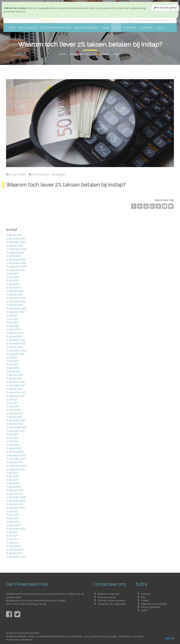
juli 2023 (13, 315)
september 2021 (17, 392)
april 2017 (14, 543)
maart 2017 (15, 546)
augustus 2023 (17, 312)
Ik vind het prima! (165, 8)
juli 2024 (13, 273)
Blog (116, 28)
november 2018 (17, 501)
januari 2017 (15, 553)
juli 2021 (13, 399)
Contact (145, 600)
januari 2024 (15, 294)
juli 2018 (13, 511)
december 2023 (17, 298)
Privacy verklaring (151, 607)
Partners (130, 28)
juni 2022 (13, 361)
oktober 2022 (16, 347)
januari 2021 (15, 417)
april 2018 (14, 522)
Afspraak (146, 28)
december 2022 (17, 340)
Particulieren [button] (28, 28)
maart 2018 (15, 525)
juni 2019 (13, 476)
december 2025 (17, 239)
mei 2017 (13, 539)
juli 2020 (13, 434)
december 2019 (17, 455)
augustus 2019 (17, 469)
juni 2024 (13, 277)
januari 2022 (15, 378)
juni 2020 (13, 438)
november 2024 (17, 263)
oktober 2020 (16, 424)
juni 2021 (13, 403)
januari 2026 (15, 235)
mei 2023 (13, 322)
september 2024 (17, 266)
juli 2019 (13, 473)
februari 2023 (16, 333)
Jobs (143, 597)
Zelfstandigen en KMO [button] (56, 28)
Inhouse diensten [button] (86, 28)
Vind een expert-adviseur (112, 600)
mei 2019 (13, 480)
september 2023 (17, 308)
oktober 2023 (16, 305)
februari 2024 (16, 291)
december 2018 (17, 497)
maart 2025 (15, 256)
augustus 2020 (17, 431)
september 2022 (17, 350)
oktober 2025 (16, 246)
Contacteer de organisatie (112, 604)
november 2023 (17, 301)
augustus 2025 (17, 252)
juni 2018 (13, 515)
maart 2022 (15, 371)
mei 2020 (13, 441)
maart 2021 (15, 410)
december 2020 (17, 420)
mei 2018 (13, 518)
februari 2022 (16, 375)
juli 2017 (13, 532)
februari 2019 (16, 490)
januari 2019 (15, 494)
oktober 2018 (16, 504)
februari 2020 (16, 452)
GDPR (144, 610)
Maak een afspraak (108, 594)
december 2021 (17, 382)
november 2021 (17, 385)
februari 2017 (16, 550)
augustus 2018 (17, 508)
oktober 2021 (16, 389)
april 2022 (14, 368)
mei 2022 (13, 364)
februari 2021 (16, 413)
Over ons (146, 594)
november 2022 (17, 343)
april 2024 (14, 284)
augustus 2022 (17, 354)
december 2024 (17, 259)
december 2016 (17, 557)
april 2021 (14, 406)
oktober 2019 (16, 462)
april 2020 (14, 445)
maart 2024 (15, 288)
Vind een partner (107, 597)
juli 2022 (13, 357)
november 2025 (17, 242)
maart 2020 (15, 448)
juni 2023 (13, 319)
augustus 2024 (17, 270)
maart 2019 (15, 487)
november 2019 (17, 459)
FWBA (106, 28)
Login (160, 28)
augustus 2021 (17, 396)
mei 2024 (13, 280)
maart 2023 (15, 329)
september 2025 (17, 249)
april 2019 (14, 483)
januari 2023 (15, 336)
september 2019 (17, 466)
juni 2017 (13, 536)
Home (12, 28)
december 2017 (17, 529)
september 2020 (17, 427)
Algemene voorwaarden (154, 604)
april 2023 (14, 326)
